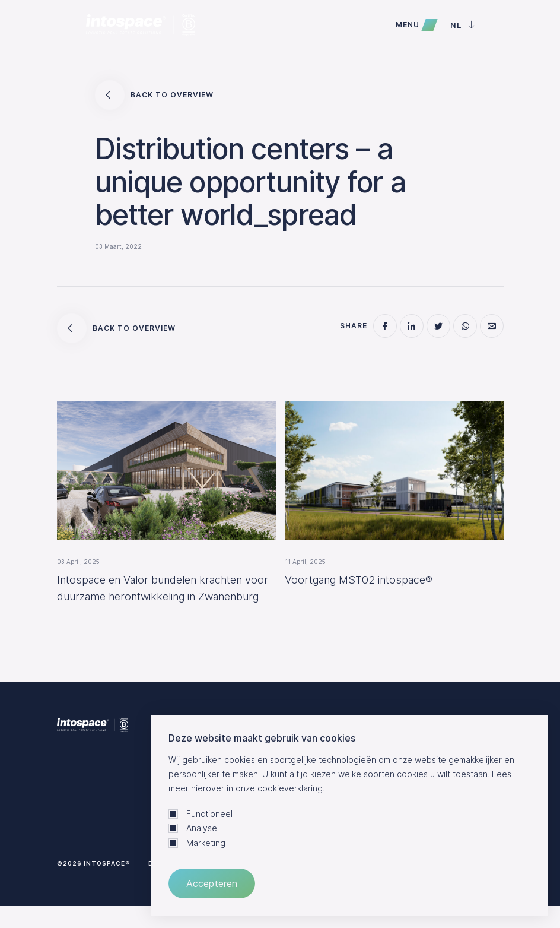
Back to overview (154, 95)
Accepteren (212, 883)
